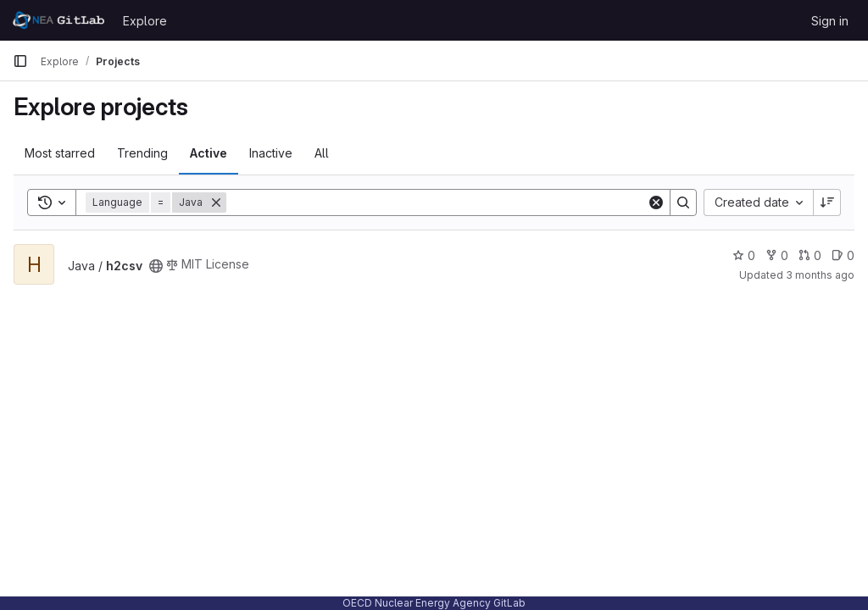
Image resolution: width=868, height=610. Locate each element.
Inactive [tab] (271, 153)
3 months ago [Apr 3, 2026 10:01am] (820, 275)
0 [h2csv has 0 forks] (777, 255)
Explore (145, 21)
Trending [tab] (142, 153)
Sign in (830, 21)
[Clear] (656, 202)
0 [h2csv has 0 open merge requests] (810, 255)
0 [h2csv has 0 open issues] (843, 255)
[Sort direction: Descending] (827, 202)
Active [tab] (209, 153)
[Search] (437, 202)
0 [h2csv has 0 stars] (744, 255)
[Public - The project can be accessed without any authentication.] (156, 266)
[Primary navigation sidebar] (20, 61)
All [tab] (322, 153)
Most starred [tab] (60, 153)
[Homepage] (59, 20)
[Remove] (216, 202)
